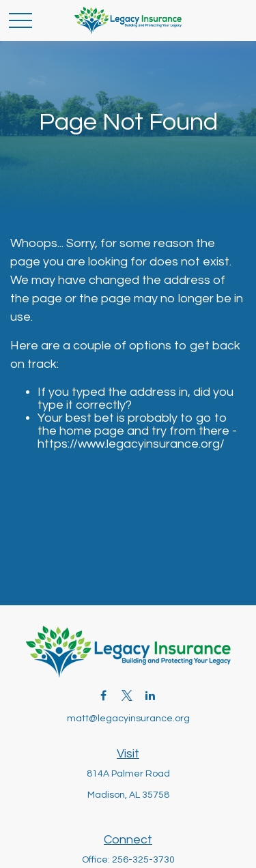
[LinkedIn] (150, 696)
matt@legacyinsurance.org (128, 719)
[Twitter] (127, 696)
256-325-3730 (143, 860)
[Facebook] (103, 696)
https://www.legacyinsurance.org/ (131, 444)
